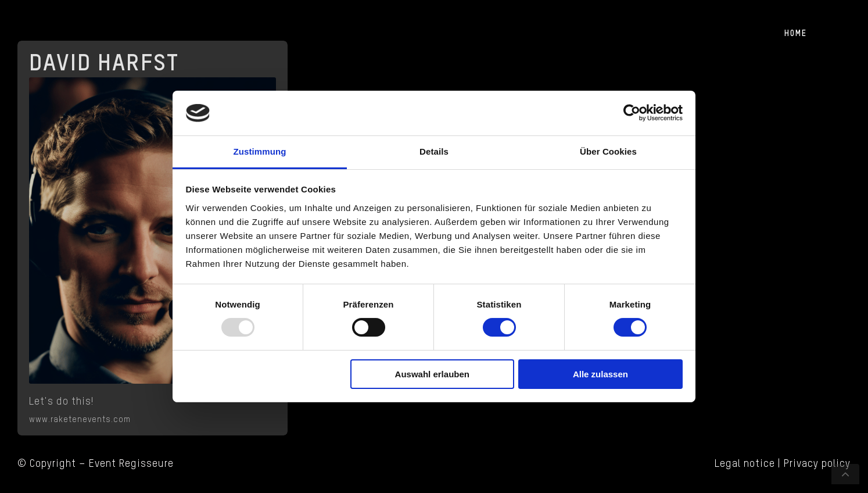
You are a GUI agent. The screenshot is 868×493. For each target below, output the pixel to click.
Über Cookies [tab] (608, 151)
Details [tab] (434, 151)
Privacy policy (817, 464)
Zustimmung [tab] (260, 151)
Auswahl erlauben (432, 374)
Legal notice (745, 464)
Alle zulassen (600, 374)
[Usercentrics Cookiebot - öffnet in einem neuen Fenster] (632, 113)
